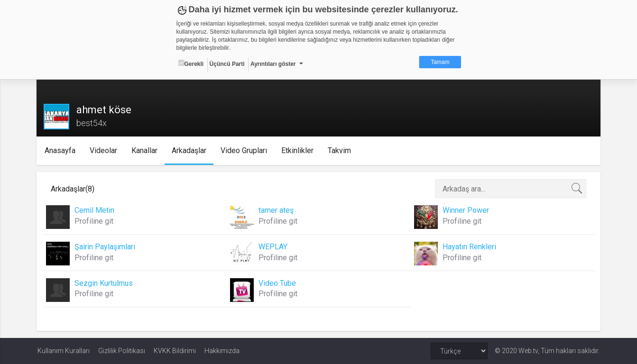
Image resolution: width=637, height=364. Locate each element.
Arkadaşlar (190, 150)
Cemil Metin (95, 210)
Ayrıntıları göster (273, 64)
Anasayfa (61, 150)
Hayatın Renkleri (469, 247)
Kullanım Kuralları (64, 351)
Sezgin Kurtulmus (105, 283)
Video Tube (278, 283)
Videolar (105, 150)
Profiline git (95, 221)
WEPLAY (273, 247)
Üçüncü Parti (227, 64)
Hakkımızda (222, 351)
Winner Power (465, 210)
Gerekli (191, 64)
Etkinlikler (299, 150)
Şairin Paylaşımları (106, 247)
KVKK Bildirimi (175, 351)
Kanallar (146, 150)
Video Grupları (245, 150)
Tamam (440, 62)
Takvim (341, 150)
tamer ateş (277, 210)
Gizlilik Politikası (122, 351)
